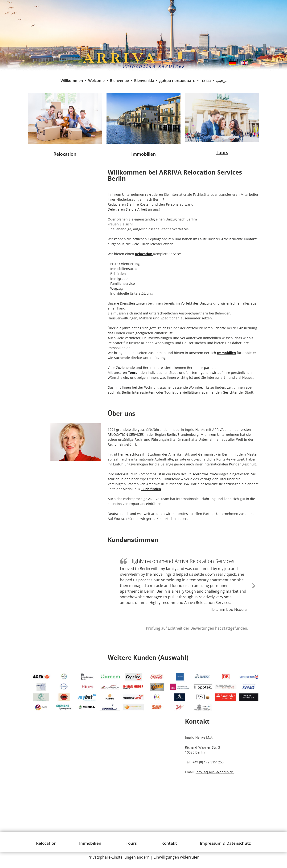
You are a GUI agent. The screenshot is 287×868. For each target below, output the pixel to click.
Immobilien (143, 154)
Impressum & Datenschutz (225, 843)
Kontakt (169, 843)
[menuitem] (233, 63)
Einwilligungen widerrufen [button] (177, 857)
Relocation (65, 154)
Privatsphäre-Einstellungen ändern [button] (119, 857)
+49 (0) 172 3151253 (208, 762)
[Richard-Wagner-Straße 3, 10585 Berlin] (104, 757)
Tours (222, 152)
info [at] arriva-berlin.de (215, 772)
